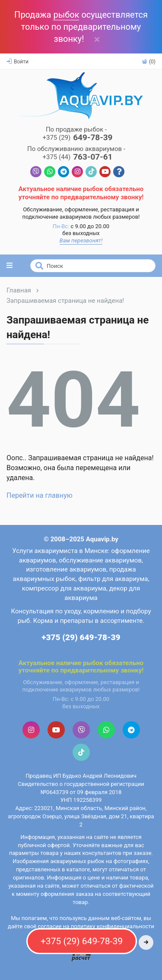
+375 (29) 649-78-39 (81, 637)
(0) (149, 62)
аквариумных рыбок (77, 861)
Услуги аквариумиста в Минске (60, 551)
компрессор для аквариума (64, 588)
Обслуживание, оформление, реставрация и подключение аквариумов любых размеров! (81, 213)
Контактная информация (81, 648)
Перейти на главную (40, 495)
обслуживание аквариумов (100, 560)
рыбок (66, 15)
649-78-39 (77, 138)
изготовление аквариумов (66, 569)
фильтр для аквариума (113, 579)
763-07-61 (77, 157)
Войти (17, 62)
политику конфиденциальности (113, 926)
